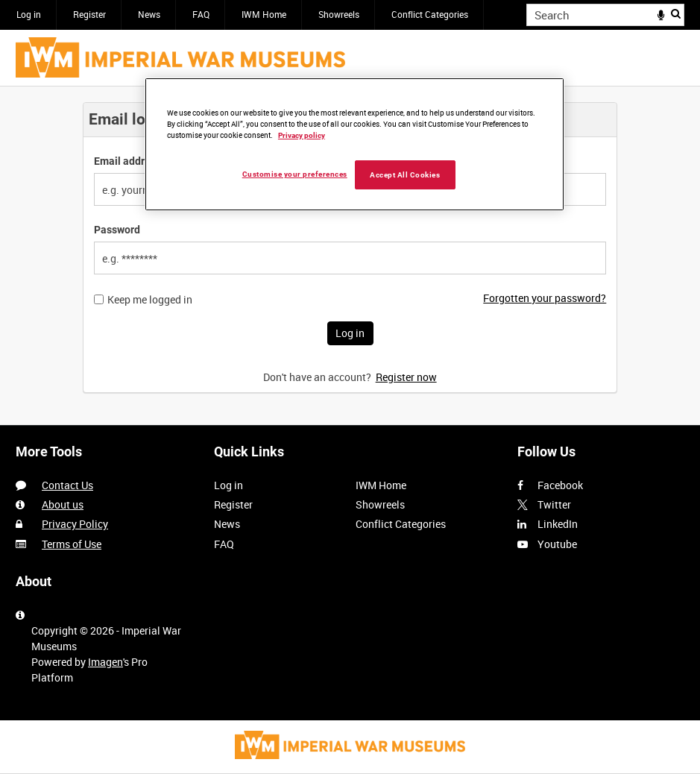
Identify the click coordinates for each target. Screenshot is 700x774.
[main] (350, 255)
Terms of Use (72, 544)
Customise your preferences (295, 174)
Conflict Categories (430, 14)
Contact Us (67, 485)
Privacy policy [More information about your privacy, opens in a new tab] (302, 135)
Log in (29, 14)
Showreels (339, 14)
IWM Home (264, 14)
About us (63, 504)
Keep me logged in (150, 300)
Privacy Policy (75, 524)
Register (89, 14)
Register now (406, 377)
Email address (127, 161)
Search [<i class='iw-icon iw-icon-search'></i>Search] (676, 13)
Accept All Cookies (405, 175)
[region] (354, 145)
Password (117, 230)
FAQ (201, 14)
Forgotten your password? (545, 298)
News (149, 14)
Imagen (105, 662)
